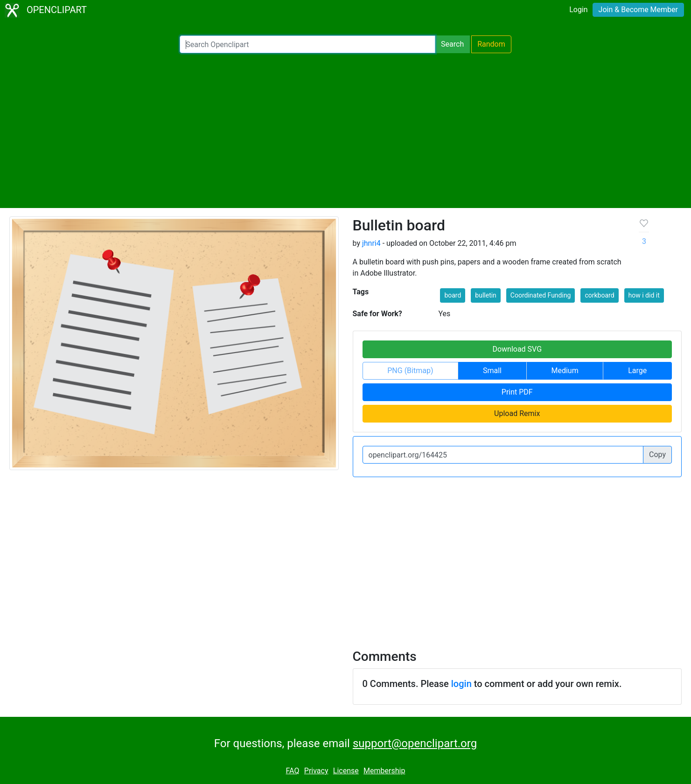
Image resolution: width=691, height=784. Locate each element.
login (461, 684)
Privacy (316, 771)
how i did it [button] (644, 295)
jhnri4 (371, 243)
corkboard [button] (599, 295)
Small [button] (492, 371)
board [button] (453, 295)
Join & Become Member (638, 10)
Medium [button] (565, 371)
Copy (657, 454)
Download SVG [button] (517, 349)
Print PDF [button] (517, 392)
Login (578, 10)
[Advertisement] (346, 131)
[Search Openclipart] (307, 44)
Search (452, 44)
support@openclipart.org (415, 743)
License (346, 771)
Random (491, 44)
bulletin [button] (486, 295)
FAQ (293, 771)
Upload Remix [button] (517, 413)
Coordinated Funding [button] (541, 295)
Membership (384, 771)
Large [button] (637, 371)
